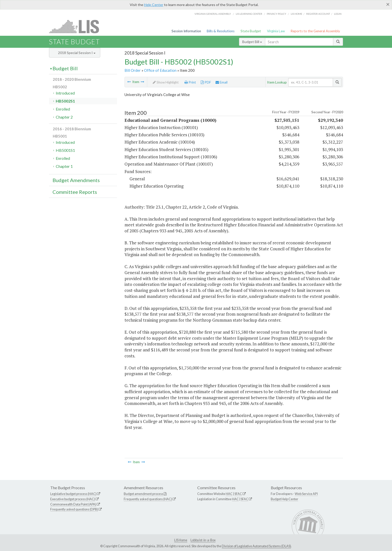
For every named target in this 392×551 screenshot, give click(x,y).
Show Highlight (166, 82)
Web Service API (306, 494)
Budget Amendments (76, 180)
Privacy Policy (276, 14)
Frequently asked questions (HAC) (148, 499)
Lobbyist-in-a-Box (203, 540)
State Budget (251, 31)
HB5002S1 (65, 101)
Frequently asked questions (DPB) (74, 509)
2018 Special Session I (77, 53)
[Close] (388, 4)
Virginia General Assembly (213, 14)
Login (338, 14)
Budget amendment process (143, 494)
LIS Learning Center (249, 14)
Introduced (65, 93)
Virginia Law (276, 31)
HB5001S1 (65, 150)
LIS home (296, 14)
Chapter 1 (64, 166)
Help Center (154, 5)
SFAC (238, 494)
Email (221, 82)
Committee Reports (75, 192)
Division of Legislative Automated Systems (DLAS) (256, 546)
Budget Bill (252, 42)
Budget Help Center (284, 499)
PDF (206, 82)
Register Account (318, 14)
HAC (229, 494)
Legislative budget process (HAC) (73, 494)
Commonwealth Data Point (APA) (73, 504)
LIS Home (181, 540)
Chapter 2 (64, 117)
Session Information (186, 31)
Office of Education (160, 70)
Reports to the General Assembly (315, 31)
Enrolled (63, 109)
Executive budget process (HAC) (73, 499)
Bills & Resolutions (221, 31)
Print (190, 82)
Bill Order (133, 70)
